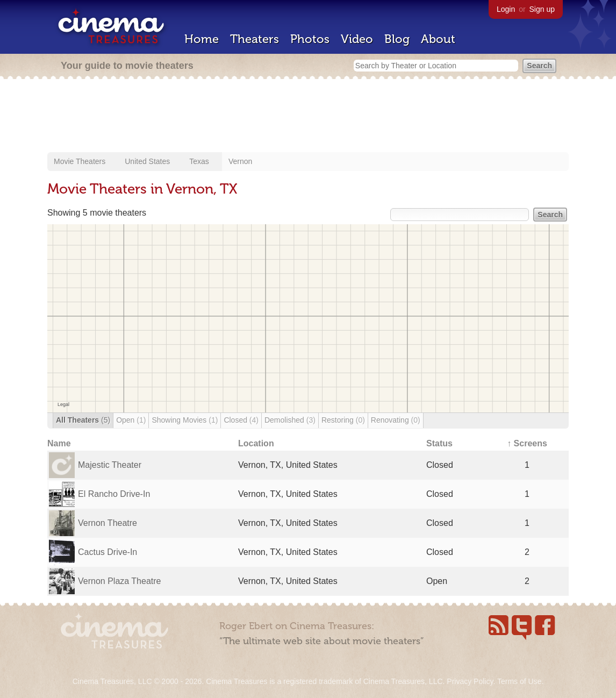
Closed (241, 420)
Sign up (542, 9)
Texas (199, 161)
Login (506, 9)
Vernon (240, 161)
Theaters (255, 39)
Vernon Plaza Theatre (119, 581)
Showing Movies (185, 420)
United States (147, 161)
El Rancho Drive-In (114, 494)
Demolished (290, 420)
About (438, 39)
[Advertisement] (308, 117)
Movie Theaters (80, 161)
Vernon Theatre (108, 523)
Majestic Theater (110, 465)
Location (256, 443)
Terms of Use (519, 681)
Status (439, 443)
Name (59, 443)
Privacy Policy (470, 681)
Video (357, 39)
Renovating (396, 420)
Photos (310, 39)
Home (202, 39)
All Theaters (83, 420)
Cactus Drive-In (108, 552)
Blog (397, 39)
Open (131, 420)
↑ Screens (527, 443)
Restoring (343, 420)
